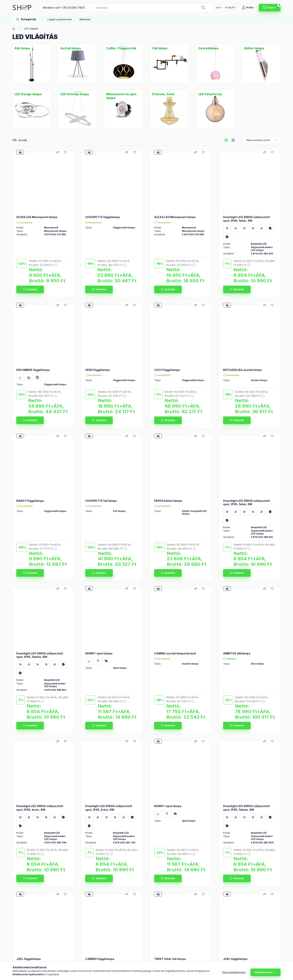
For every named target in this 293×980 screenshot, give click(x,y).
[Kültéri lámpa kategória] (254, 48)
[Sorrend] (261, 140)
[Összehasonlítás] (58, 152)
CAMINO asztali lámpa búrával (175, 653)
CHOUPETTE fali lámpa (101, 501)
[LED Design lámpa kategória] (28, 94)
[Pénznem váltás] (230, 8)
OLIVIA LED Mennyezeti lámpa (37, 217)
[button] (26, 19)
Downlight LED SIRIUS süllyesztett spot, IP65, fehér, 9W (247, 219)
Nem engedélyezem (234, 972)
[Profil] (248, 8)
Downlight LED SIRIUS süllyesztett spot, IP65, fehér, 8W (247, 502)
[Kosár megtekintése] (270, 8)
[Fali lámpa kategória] (160, 48)
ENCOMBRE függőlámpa (33, 370)
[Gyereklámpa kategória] (208, 48)
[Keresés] (203, 8)
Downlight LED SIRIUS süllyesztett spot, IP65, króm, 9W (109, 808)
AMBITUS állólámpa (237, 653)
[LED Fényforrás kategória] (210, 94)
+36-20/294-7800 (73, 8)
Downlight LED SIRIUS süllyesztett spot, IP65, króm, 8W (40, 808)
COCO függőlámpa (167, 370)
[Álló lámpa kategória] (22, 48)
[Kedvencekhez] (65, 152)
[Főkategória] (14, 29)
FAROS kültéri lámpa (168, 501)
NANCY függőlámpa (30, 501)
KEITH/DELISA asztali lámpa (242, 370)
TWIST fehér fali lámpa (170, 959)
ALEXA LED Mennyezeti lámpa (175, 217)
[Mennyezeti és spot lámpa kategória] (124, 96)
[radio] (233, 140)
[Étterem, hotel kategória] (163, 94)
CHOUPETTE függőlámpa (103, 217)
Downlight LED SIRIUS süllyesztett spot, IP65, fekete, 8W (40, 655)
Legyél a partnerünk (60, 19)
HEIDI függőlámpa (98, 370)
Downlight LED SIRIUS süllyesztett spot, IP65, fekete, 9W (247, 808)
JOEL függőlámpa (28, 959)
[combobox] (151, 8)
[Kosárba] (30, 289)
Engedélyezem (264, 972)
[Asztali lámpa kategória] (71, 48)
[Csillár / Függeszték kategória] (121, 48)
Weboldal (85, 19)
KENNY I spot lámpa (99, 653)
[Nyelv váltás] (218, 8)
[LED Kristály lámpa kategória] (75, 94)
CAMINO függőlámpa (100, 959)
